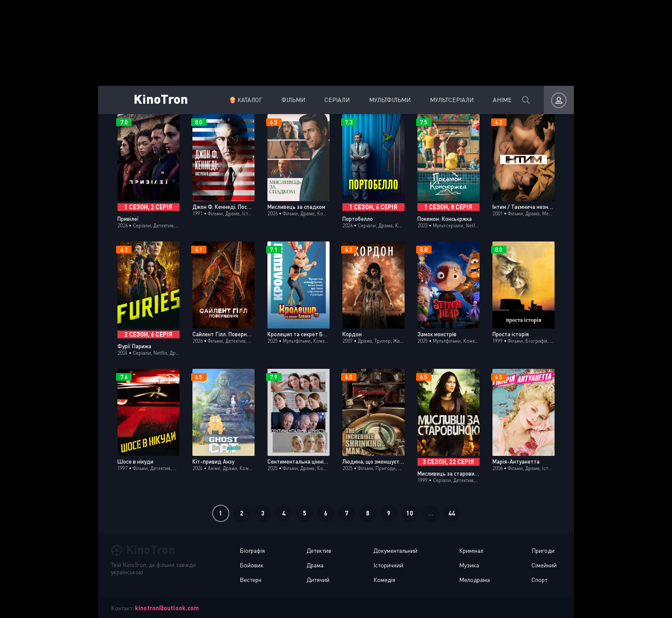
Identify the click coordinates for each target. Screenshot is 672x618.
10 (410, 513)
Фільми (278, 100)
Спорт (539, 580)
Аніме (487, 100)
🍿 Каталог (231, 100)
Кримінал (471, 550)
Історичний (388, 565)
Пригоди (543, 550)
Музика (469, 565)
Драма (315, 565)
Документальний (395, 550)
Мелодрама (474, 580)
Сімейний (544, 565)
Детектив (319, 550)
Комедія (384, 580)
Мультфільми (375, 100)
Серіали (322, 100)
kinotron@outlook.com (167, 608)
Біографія (252, 550)
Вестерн (250, 580)
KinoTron (162, 98)
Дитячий (318, 580)
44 (452, 513)
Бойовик (252, 565)
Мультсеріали (437, 100)
